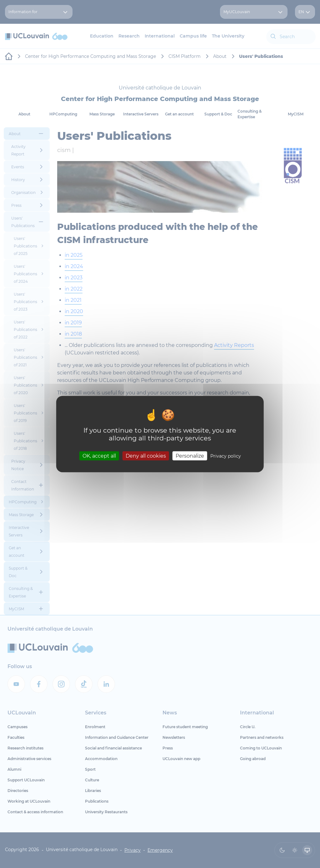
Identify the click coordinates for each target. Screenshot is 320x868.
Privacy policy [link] (226, 456)
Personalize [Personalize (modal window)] (190, 456)
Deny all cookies (146, 456)
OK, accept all (99, 456)
